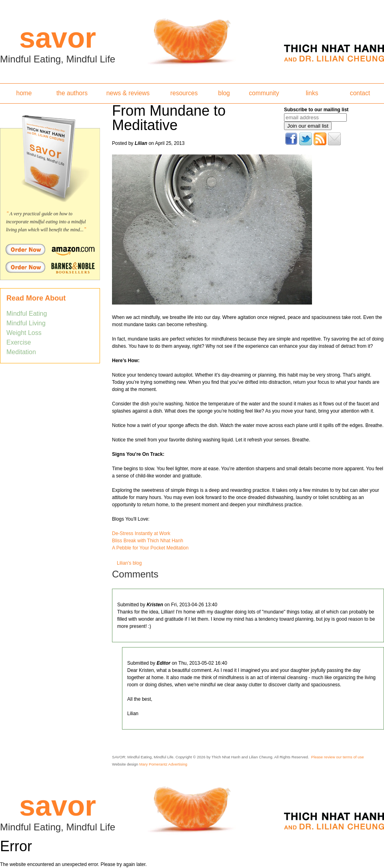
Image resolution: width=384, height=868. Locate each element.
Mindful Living (26, 323)
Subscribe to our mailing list (316, 110)
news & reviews (128, 93)
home (24, 93)
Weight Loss (24, 333)
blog (224, 93)
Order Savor (50, 249)
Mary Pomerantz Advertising (163, 764)
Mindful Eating (27, 314)
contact (360, 93)
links (312, 93)
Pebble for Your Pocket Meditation (152, 548)
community (264, 93)
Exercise (19, 342)
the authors (72, 93)
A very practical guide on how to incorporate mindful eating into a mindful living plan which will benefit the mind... (46, 222)
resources (184, 93)
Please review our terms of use (338, 757)
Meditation (21, 352)
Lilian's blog (129, 563)
